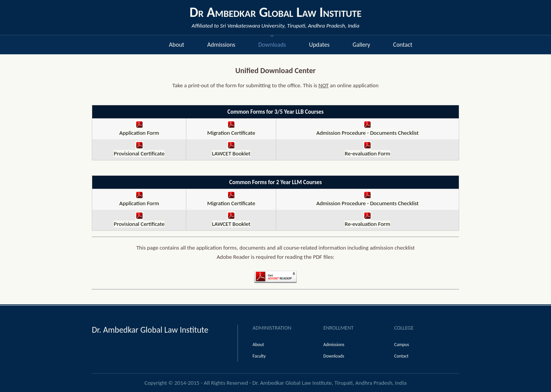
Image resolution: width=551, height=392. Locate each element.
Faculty (259, 356)
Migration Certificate (231, 130)
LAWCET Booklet (231, 150)
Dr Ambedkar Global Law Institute (275, 12)
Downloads (272, 45)
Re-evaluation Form (368, 150)
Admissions (221, 45)
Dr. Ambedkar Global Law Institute (150, 330)
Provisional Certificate (139, 150)
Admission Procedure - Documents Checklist (368, 130)
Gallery (361, 45)
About (177, 45)
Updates (319, 45)
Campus (402, 345)
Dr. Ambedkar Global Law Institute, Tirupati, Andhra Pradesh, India (330, 383)
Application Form (139, 130)
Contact (403, 45)
